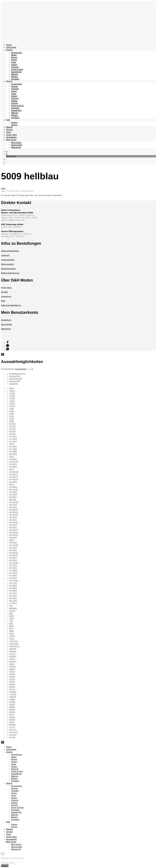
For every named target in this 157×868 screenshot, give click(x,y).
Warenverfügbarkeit (10, 251)
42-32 (14, 573)
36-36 (13, 517)
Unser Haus (11, 135)
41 (12, 654)
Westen (14, 76)
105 (12, 394)
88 (12, 626)
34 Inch (14, 472)
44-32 (13, 591)
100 (12, 391)
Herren (9, 81)
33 (12, 457)
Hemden (15, 88)
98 (12, 720)
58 (12, 710)
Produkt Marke (8, 369)
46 (13, 667)
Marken (9, 127)
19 (12, 411)
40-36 (13, 560)
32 (12, 444)
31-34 (13, 442)
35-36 (13, 495)
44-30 (13, 588)
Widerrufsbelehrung (10, 273)
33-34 (13, 464)
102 (13, 692)
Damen (9, 50)
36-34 (14, 515)
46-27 (13, 596)
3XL (13, 735)
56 (12, 707)
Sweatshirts (16, 72)
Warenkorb (16, 147)
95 (12, 634)
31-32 (13, 439)
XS (12, 639)
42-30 (13, 571)
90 (12, 631)
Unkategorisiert (17, 374)
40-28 (13, 550)
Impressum (6, 296)
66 (12, 619)
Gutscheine (11, 47)
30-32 (13, 437)
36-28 (13, 507)
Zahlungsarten (8, 264)
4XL (12, 738)
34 (12, 469)
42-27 (13, 566)
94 (12, 717)
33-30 (13, 459)
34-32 (14, 477)
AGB (3, 301)
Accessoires (17, 52)
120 (12, 404)
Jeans (14, 62)
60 (12, 712)
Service (9, 130)
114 (12, 396)
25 (12, 674)
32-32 (13, 449)
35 (12, 485)
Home (9, 45)
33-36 (13, 467)
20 (12, 414)
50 (12, 700)
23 (12, 421)
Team (9, 132)
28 (12, 682)
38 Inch (14, 523)
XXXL (14, 641)
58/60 (13, 609)
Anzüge (14, 86)
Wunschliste (17, 145)
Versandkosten (8, 260)
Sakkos (14, 100)
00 (12, 388)
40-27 (13, 548)
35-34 (13, 492)
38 (13, 649)
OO (12, 636)
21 (12, 416)
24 (12, 672)
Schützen (15, 79)
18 (12, 409)
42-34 (13, 576)
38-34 (14, 535)
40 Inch (14, 545)
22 (12, 419)
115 (12, 399)
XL (13, 730)
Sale (8, 120)
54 (12, 705)
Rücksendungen (8, 268)
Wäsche (15, 74)
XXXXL (14, 644)
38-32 (14, 533)
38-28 (13, 528)
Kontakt (4, 292)
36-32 (14, 512)
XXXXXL (14, 646)
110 (13, 695)
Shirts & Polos (17, 105)
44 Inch (14, 581)
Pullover (15, 67)
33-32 (14, 462)
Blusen (14, 57)
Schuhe (14, 103)
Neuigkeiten (11, 137)
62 (12, 715)
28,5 (12, 431)
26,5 (12, 426)
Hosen (14, 60)
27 (12, 679)
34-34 (14, 480)
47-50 (13, 603)
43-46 (13, 578)
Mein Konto (11, 140)
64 (12, 616)
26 (12, 677)
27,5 (12, 429)
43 (12, 659)
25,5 (12, 424)
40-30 (14, 553)
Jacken (14, 64)
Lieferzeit (5, 255)
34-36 (13, 482)
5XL (12, 611)
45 (12, 664)
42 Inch (14, 563)
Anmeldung (6, 320)
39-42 (13, 543)
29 (12, 684)
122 (12, 406)
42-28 (13, 568)
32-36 (13, 454)
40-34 (13, 558)
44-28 (13, 586)
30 (12, 687)
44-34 (13, 593)
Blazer (14, 55)
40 (13, 652)
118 (12, 401)
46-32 (13, 601)
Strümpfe (15, 108)
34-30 (14, 474)
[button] (7, 151)
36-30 (14, 510)
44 (13, 662)
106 (13, 697)
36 (13, 500)
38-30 (14, 530)
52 (12, 702)
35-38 (13, 497)
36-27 (13, 505)
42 (13, 657)
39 (12, 540)
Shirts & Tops (17, 69)
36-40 (13, 520)
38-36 (13, 538)
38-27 (13, 525)
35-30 (13, 487)
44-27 (13, 583)
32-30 (13, 447)
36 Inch (14, 502)
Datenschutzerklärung (11, 305)
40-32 (14, 555)
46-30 (13, 598)
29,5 (12, 434)
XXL (14, 732)
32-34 (13, 452)
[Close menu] (3, 354)
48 (12, 669)
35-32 (14, 490)
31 (12, 689)
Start (3, 191)
